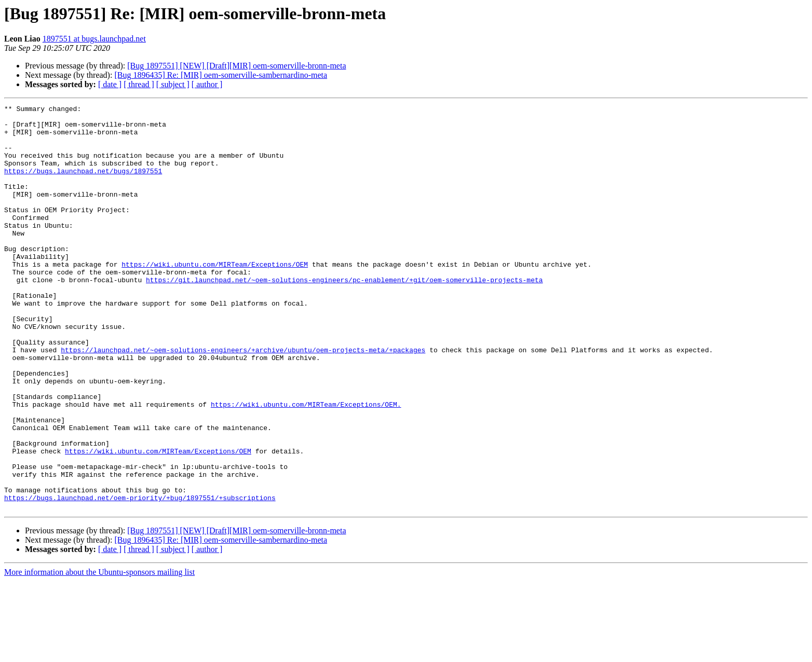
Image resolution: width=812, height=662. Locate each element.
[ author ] (207, 84)
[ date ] (110, 84)
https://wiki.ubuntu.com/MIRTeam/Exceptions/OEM (215, 297)
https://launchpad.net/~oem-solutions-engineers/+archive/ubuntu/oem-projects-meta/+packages (243, 399)
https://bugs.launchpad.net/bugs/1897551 (83, 185)
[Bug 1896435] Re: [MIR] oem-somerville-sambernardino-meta (221, 75)
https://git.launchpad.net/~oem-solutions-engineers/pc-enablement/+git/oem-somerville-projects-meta (344, 315)
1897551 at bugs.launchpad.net (94, 39)
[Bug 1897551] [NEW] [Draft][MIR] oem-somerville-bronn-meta (236, 66)
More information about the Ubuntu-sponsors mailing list (99, 653)
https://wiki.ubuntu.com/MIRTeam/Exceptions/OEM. (306, 465)
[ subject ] (173, 84)
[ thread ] (139, 84)
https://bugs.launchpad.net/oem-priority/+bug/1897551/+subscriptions (140, 577)
